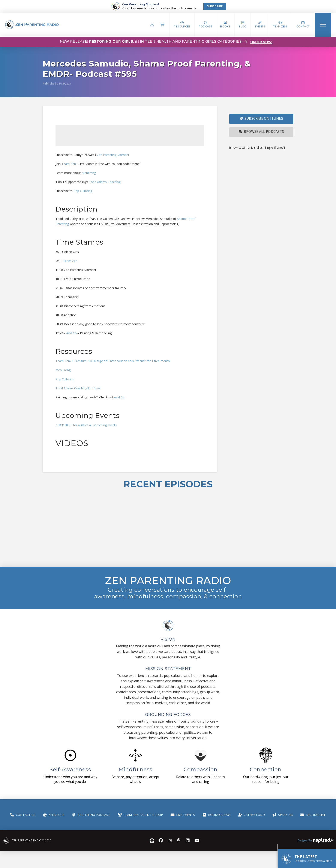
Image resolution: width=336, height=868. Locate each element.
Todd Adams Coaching (104, 182)
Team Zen (69, 164)
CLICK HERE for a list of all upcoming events (86, 425)
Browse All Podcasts (261, 132)
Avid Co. (72, 333)
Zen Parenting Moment (113, 155)
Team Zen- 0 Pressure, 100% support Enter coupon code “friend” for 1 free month (113, 361)
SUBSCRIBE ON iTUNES (261, 118)
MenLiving (89, 173)
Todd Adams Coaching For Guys (78, 388)
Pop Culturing (83, 191)
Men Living (63, 370)
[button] (205, 25)
